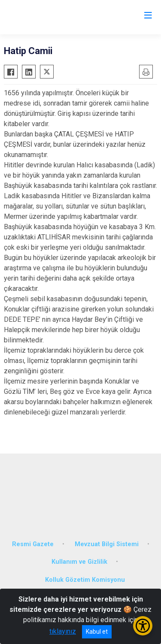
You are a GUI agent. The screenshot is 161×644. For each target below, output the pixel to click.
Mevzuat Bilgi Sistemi (107, 544)
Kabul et (97, 632)
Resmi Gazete (33, 544)
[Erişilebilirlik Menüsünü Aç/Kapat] (143, 626)
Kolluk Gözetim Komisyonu (85, 580)
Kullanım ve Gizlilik (79, 562)
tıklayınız (63, 631)
